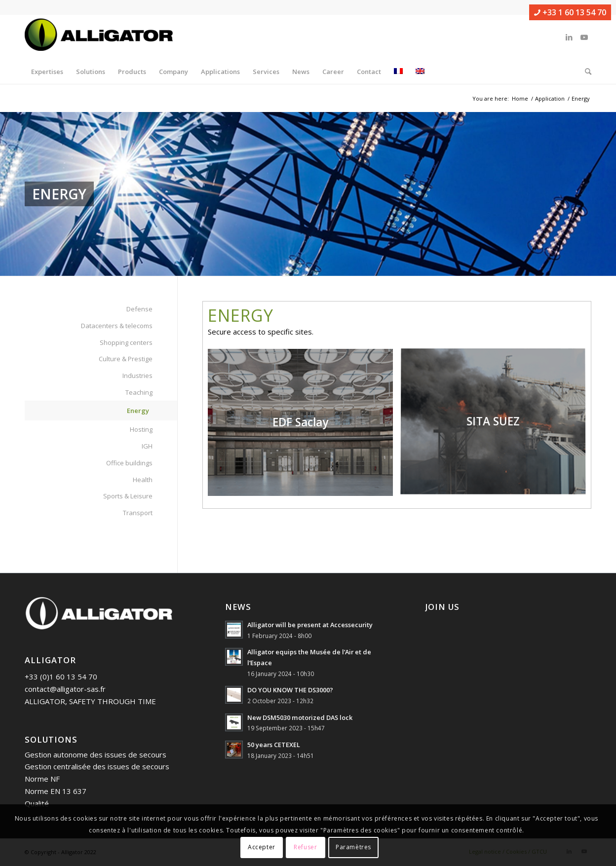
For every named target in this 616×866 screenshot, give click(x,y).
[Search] (585, 72)
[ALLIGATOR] (99, 37)
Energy (138, 411)
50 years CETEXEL (274, 745)
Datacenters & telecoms (117, 326)
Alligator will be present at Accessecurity (310, 625)
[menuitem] (47, 72)
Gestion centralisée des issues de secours (97, 766)
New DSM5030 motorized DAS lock (300, 717)
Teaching (139, 392)
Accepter (262, 847)
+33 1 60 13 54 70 (570, 12)
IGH (147, 446)
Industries (137, 376)
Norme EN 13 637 (56, 791)
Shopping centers (126, 342)
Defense (139, 309)
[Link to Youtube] (584, 37)
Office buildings (129, 463)
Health (143, 480)
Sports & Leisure (128, 496)
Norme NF (42, 779)
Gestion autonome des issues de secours (96, 754)
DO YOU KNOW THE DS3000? (290, 690)
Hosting (141, 429)
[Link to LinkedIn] (569, 37)
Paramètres (353, 847)
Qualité (37, 803)
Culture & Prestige (126, 359)
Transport (138, 513)
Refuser (305, 847)
